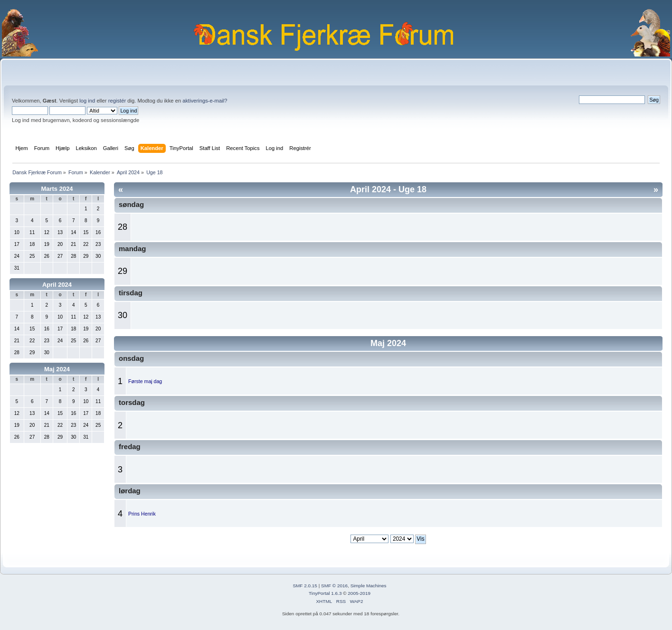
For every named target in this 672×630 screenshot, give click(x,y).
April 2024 (57, 285)
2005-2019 (359, 593)
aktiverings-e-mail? (205, 101)
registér (117, 101)
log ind (87, 101)
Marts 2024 (57, 189)
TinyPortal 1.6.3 (325, 593)
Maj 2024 (57, 369)
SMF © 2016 (334, 586)
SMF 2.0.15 (305, 586)
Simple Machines (369, 586)
